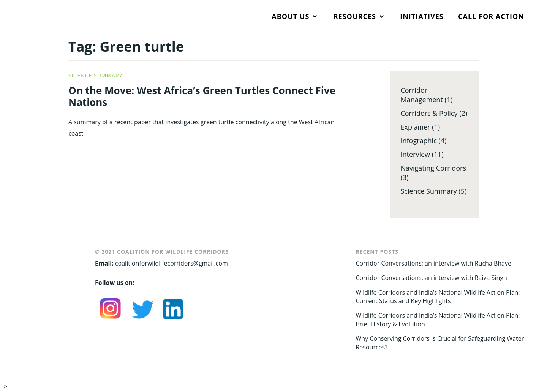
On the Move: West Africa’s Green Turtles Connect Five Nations (202, 96)
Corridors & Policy (429, 113)
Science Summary (95, 75)
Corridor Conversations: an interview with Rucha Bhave (433, 263)
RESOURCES (355, 16)
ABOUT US (290, 16)
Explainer (415, 127)
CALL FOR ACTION (491, 16)
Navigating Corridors (433, 168)
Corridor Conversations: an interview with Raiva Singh (431, 278)
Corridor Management (421, 95)
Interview (415, 154)
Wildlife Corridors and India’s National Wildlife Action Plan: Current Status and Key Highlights (438, 297)
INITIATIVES (422, 16)
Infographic (418, 141)
